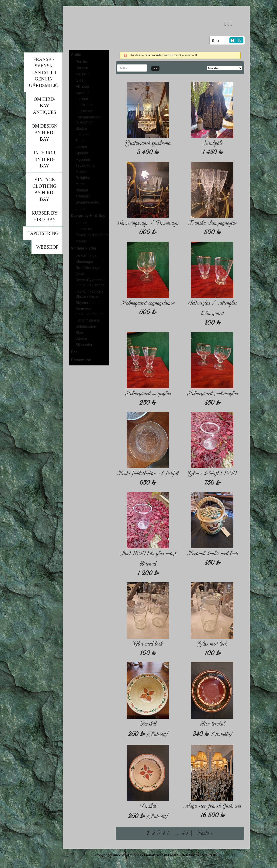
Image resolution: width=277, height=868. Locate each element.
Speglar (82, 153)
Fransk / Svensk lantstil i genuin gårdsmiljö (44, 72)
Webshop (47, 247)
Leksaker (83, 135)
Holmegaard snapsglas (148, 393)
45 (185, 833)
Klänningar (85, 262)
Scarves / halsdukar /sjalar (89, 311)
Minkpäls (212, 143)
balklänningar (87, 255)
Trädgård (83, 196)
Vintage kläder (84, 248)
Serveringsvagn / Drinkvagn (148, 223)
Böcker (81, 129)
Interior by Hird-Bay (44, 159)
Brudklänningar (88, 268)
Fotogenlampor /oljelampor (88, 120)
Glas (79, 80)
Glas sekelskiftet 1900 (212, 473)
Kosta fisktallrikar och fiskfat (148, 473)
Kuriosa (82, 68)
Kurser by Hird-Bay (45, 216)
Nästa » (204, 833)
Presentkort (81, 360)
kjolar (80, 274)
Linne (80, 209)
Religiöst (83, 178)
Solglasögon (86, 326)
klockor (81, 147)
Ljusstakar (84, 111)
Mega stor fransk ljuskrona (212, 806)
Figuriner (83, 159)
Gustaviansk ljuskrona (148, 143)
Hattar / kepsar (88, 320)
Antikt (76, 55)
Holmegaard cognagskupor (148, 303)
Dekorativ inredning (92, 235)
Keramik (82, 92)
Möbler (81, 172)
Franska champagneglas (212, 223)
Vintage (82, 190)
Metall (81, 184)
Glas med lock (148, 644)
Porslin (81, 62)
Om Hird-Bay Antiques (45, 106)
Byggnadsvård (87, 202)
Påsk (75, 352)
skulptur (82, 74)
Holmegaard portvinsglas (212, 393)
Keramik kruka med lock (212, 553)
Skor (79, 333)
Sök (155, 68)
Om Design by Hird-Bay (45, 132)
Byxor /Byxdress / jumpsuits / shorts (90, 283)
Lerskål (148, 724)
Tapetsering (43, 233)
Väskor (81, 339)
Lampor (82, 99)
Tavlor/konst (85, 165)
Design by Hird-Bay (88, 216)
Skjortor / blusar (89, 303)
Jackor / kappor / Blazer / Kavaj (89, 294)
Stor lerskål (212, 724)
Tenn (80, 141)
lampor (81, 223)
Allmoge (82, 86)
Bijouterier (84, 345)
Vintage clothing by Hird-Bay (45, 189)
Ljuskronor (84, 105)
